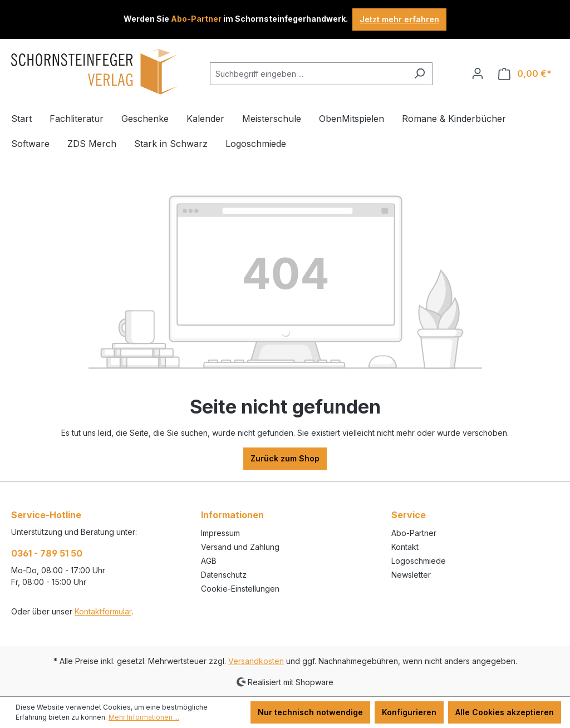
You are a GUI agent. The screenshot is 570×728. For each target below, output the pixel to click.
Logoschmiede (419, 561)
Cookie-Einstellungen (240, 589)
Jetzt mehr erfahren (399, 19)
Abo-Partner (414, 533)
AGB (209, 561)
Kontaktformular (103, 611)
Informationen (232, 515)
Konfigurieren (409, 712)
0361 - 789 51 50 (47, 553)
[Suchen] (419, 74)
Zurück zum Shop (285, 458)
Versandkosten (256, 661)
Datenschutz (224, 575)
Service (409, 515)
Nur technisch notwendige (310, 712)
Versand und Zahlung (240, 547)
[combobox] (308, 74)
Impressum (220, 533)
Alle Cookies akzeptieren (505, 712)
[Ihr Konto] (478, 73)
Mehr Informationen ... (144, 717)
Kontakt (405, 547)
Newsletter (411, 575)
